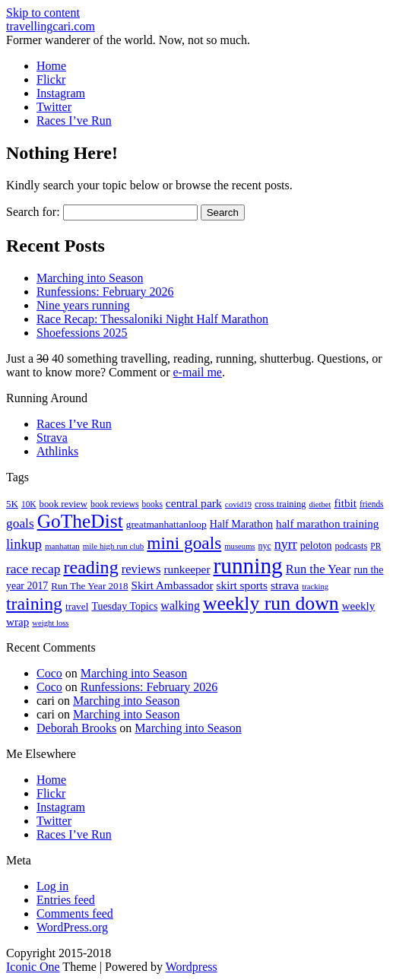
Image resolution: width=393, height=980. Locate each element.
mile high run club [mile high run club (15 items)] (114, 546)
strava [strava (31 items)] (285, 585)
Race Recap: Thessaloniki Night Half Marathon (152, 319)
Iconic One (33, 967)
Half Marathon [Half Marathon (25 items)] (241, 524)
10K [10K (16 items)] (29, 504)
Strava (52, 438)
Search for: (33, 212)
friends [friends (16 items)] (372, 504)
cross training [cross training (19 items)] (280, 504)
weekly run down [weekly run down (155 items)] (271, 603)
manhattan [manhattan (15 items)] (62, 546)
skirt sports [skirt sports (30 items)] (242, 585)
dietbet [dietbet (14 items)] (320, 504)
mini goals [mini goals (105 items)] (184, 543)
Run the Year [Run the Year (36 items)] (319, 569)
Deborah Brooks (76, 728)
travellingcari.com (51, 26)
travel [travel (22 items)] (77, 606)
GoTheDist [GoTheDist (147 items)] (80, 521)
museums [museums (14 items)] (239, 546)
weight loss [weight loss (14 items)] (50, 623)
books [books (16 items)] (152, 504)
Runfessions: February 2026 (105, 292)
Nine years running (83, 305)
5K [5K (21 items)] (12, 504)
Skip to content (43, 13)
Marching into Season (90, 278)
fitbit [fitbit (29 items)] (345, 503)
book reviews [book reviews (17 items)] (115, 504)
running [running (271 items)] (248, 566)
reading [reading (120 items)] (90, 567)
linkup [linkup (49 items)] (24, 544)
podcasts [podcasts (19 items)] (351, 546)
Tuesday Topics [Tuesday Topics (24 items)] (124, 606)
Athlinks (57, 451)
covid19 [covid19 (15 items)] (238, 504)
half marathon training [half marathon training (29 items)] (327, 524)
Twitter (54, 107)
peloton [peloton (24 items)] (316, 546)
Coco (49, 673)
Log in (52, 886)
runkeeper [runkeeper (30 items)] (187, 569)
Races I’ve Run (74, 121)
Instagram (61, 93)
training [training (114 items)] (34, 604)
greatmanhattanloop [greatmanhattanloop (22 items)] (166, 524)
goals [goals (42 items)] (20, 523)
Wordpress (192, 967)
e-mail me (198, 372)
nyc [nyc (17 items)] (265, 546)
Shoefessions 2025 (82, 333)
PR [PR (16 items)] (376, 546)
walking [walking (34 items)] (180, 606)
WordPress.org (72, 927)
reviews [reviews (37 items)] (141, 569)
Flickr (51, 79)
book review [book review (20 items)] (63, 504)
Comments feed (75, 913)
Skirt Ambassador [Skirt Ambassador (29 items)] (173, 585)
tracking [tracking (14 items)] (315, 587)
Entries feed (66, 900)
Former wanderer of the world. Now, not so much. (128, 40)
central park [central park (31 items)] (194, 503)
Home (51, 66)
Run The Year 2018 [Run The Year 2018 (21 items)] (89, 586)
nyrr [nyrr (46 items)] (286, 544)
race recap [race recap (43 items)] (33, 569)
